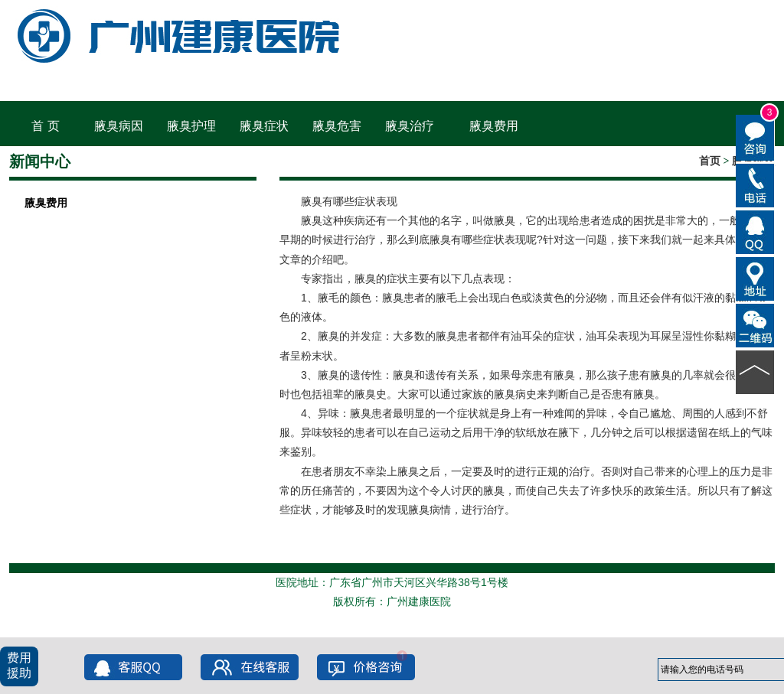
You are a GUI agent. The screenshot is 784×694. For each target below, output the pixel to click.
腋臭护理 (191, 126)
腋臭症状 (264, 126)
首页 (710, 161)
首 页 (45, 126)
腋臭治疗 (410, 126)
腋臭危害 (337, 126)
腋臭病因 (119, 126)
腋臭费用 (494, 126)
